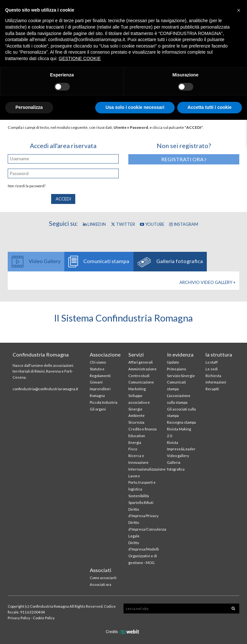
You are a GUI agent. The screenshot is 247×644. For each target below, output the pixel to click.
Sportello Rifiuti (141, 503)
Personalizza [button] (29, 107)
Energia (135, 442)
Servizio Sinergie (181, 376)
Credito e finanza (142, 429)
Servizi (136, 354)
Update (173, 362)
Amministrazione (142, 369)
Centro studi (139, 376)
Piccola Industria (104, 402)
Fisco (133, 449)
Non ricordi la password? (27, 186)
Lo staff (212, 362)
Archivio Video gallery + (207, 282)
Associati (101, 570)
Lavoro (134, 476)
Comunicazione (141, 382)
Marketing (137, 389)
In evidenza (180, 354)
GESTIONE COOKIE (80, 58)
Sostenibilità (139, 496)
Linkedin (94, 224)
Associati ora (101, 584)
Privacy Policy (19, 618)
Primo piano (176, 369)
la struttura (219, 354)
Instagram (184, 224)
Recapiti (212, 389)
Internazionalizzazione (147, 469)
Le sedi (212, 369)
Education (137, 436)
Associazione (105, 354)
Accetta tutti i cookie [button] (210, 107)
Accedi (63, 199)
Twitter (123, 224)
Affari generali (141, 362)
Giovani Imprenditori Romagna (100, 389)
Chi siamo (98, 362)
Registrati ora (184, 159)
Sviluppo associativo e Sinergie (139, 402)
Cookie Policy (44, 618)
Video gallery (178, 456)
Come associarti (103, 578)
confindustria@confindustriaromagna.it (45, 389)
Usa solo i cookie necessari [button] (135, 107)
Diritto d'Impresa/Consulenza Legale (147, 529)
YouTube (152, 224)
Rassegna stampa (181, 422)
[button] (239, 10)
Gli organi (98, 409)
